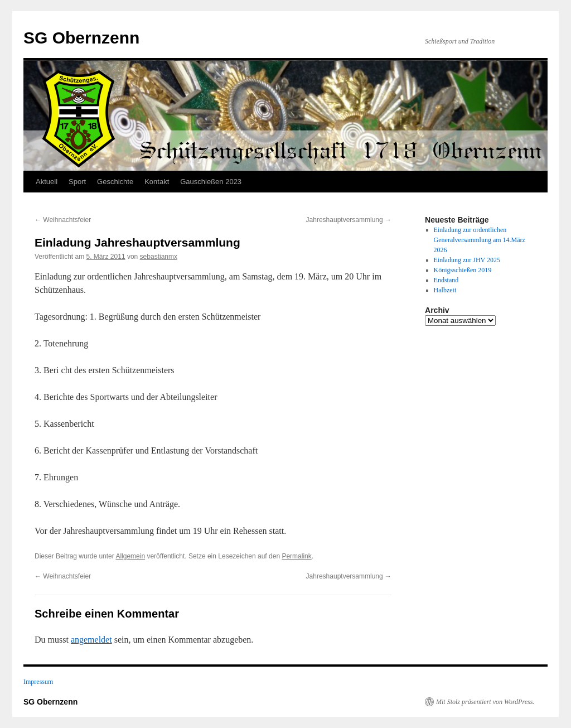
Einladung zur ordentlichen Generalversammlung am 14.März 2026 (480, 240)
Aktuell (47, 182)
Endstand (446, 280)
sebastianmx (159, 257)
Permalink (296, 556)
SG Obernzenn (81, 38)
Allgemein (130, 556)
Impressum (38, 682)
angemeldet (91, 640)
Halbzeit (445, 290)
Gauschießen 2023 (211, 182)
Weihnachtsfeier (63, 220)
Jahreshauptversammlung (349, 220)
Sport (77, 182)
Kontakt (157, 182)
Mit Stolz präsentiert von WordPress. (485, 702)
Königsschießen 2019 (463, 270)
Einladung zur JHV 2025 (467, 260)
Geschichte (115, 182)
